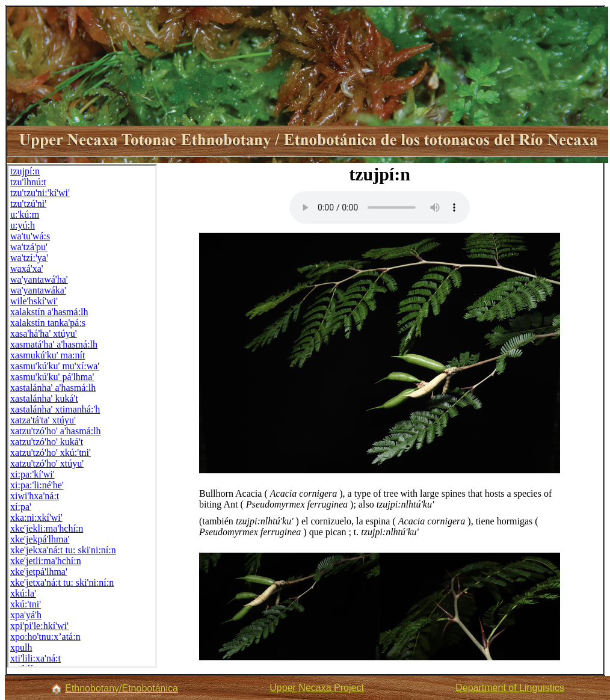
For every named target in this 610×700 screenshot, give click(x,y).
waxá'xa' (27, 269)
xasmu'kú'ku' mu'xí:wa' (55, 366)
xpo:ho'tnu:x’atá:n (45, 637)
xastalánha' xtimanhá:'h (55, 409)
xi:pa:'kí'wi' (32, 474)
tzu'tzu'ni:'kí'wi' (40, 193)
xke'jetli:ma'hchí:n (46, 561)
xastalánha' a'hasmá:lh (53, 388)
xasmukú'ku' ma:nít (48, 355)
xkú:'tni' (26, 604)
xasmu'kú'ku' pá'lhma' (52, 377)
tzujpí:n (25, 171)
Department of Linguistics (510, 688)
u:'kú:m (25, 214)
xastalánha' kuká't (44, 398)
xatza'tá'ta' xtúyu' (43, 420)
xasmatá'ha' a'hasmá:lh (54, 344)
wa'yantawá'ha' (39, 279)
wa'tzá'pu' (29, 247)
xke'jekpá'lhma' (40, 539)
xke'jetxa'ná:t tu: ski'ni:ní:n (62, 582)
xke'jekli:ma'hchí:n (47, 528)
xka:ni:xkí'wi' (36, 517)
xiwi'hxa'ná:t (35, 496)
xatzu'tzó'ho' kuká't (47, 442)
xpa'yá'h (26, 615)
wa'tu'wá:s (30, 236)
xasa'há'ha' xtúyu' (44, 333)
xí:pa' (21, 507)
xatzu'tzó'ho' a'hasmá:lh (56, 431)
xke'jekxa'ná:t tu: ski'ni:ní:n (63, 550)
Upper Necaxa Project (317, 688)
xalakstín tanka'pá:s (48, 323)
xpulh (21, 647)
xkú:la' (23, 593)
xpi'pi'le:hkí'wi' (39, 626)
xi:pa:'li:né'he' (37, 485)
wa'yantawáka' (38, 290)
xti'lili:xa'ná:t (35, 658)
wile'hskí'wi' (34, 301)
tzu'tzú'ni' (28, 204)
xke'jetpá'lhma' (39, 572)
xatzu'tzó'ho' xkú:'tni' (51, 453)
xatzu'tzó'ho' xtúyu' (47, 463)
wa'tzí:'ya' (29, 258)
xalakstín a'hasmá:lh (49, 312)
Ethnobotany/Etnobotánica (122, 688)
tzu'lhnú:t (28, 182)
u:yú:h (23, 225)
